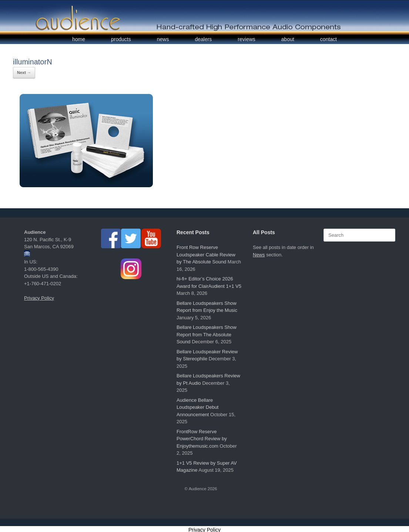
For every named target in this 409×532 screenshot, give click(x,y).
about (288, 39)
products (121, 39)
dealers (203, 39)
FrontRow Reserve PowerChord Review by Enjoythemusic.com (202, 439)
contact (328, 39)
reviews (246, 39)
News (259, 255)
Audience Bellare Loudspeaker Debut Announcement (197, 407)
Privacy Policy (39, 298)
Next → (24, 73)
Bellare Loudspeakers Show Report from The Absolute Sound (207, 334)
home (79, 39)
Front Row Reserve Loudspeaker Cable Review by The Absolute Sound (206, 255)
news (163, 39)
